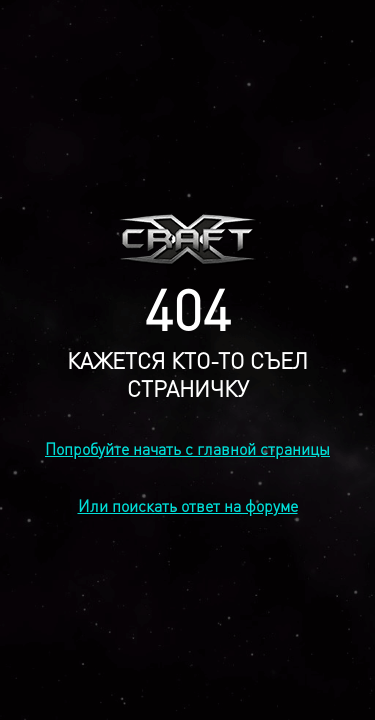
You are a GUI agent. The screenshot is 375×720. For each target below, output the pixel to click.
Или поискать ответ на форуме (188, 505)
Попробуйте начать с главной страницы (187, 448)
